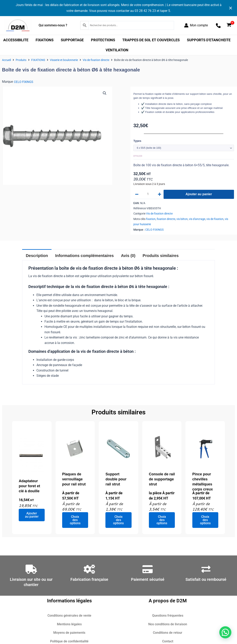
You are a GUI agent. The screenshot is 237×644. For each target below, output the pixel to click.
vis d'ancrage (197, 219)
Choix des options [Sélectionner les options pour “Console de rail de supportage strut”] (162, 521)
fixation (151, 219)
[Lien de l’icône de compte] (196, 25)
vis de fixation (215, 219)
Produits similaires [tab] (161, 256)
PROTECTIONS (103, 40)
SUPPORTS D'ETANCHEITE (209, 40)
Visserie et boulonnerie (64, 60)
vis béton (182, 219)
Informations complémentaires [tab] (84, 256)
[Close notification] (231, 8)
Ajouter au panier (199, 195)
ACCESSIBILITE (16, 40)
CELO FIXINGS (24, 82)
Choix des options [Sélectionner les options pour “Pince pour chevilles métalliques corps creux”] (205, 521)
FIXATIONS (45, 40)
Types (137, 141)
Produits (21, 60)
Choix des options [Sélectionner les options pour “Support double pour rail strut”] (118, 521)
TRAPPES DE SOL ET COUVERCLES (151, 40)
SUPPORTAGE (72, 40)
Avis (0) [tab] (128, 256)
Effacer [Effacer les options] (138, 156)
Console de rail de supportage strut (162, 480)
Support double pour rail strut (116, 480)
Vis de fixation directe (96, 60)
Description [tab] (37, 256)
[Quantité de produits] (148, 195)
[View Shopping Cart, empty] (229, 25)
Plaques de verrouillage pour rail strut (74, 480)
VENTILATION (117, 50)
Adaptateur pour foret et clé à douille (29, 486)
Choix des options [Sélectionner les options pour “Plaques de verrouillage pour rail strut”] (75, 521)
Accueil (6, 60)
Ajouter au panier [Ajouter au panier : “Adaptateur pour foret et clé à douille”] (32, 515)
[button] (105, 93)
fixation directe (166, 219)
